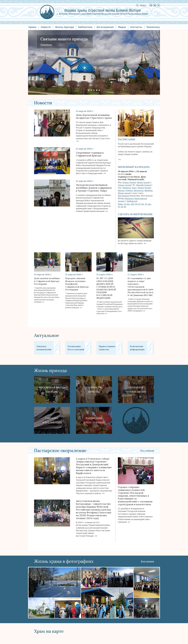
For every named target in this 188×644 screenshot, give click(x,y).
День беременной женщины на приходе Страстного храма (94, 116)
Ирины (140, 182)
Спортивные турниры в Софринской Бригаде (90, 154)
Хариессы (127, 188)
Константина (123, 196)
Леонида (140, 185)
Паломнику (153, 27)
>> (77, 141)
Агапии (126, 182)
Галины (141, 188)
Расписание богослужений (76, 348)
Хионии (121, 185)
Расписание (127, 139)
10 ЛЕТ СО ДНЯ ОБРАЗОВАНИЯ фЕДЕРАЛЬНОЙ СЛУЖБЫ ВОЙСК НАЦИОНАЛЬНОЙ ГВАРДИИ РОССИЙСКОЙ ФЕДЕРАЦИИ (106, 288)
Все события (147, 451)
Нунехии (129, 190)
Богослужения (105, 27)
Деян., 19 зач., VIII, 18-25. (129, 204)
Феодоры (148, 190)
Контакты (136, 27)
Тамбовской (132, 201)
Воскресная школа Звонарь (52, 390)
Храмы (32, 27)
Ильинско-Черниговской (136, 198)
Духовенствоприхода (94, 390)
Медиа (122, 27)
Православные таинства (107, 348)
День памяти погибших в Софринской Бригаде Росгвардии (47, 281)
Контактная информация (137, 348)
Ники (134, 188)
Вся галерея (147, 561)
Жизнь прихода (64, 27)
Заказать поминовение (44, 348)
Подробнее (46, 45)
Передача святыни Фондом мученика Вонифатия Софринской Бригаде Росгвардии (77, 284)
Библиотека (85, 27)
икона (133, 182)
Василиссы (139, 190)
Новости (46, 27)
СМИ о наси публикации (52, 420)
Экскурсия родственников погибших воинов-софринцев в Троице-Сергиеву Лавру (94, 188)
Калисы (121, 190)
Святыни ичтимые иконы (136, 390)
